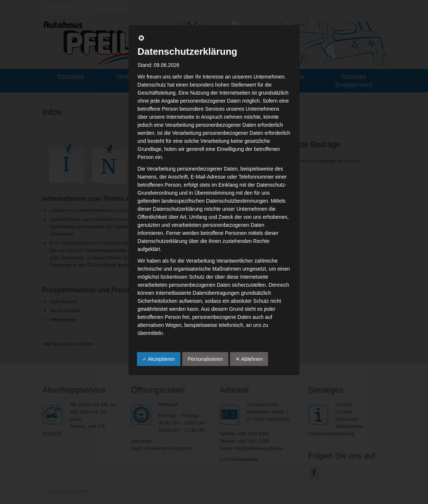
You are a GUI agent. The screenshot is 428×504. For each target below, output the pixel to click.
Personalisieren (205, 359)
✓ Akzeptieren (159, 359)
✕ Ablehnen (249, 359)
